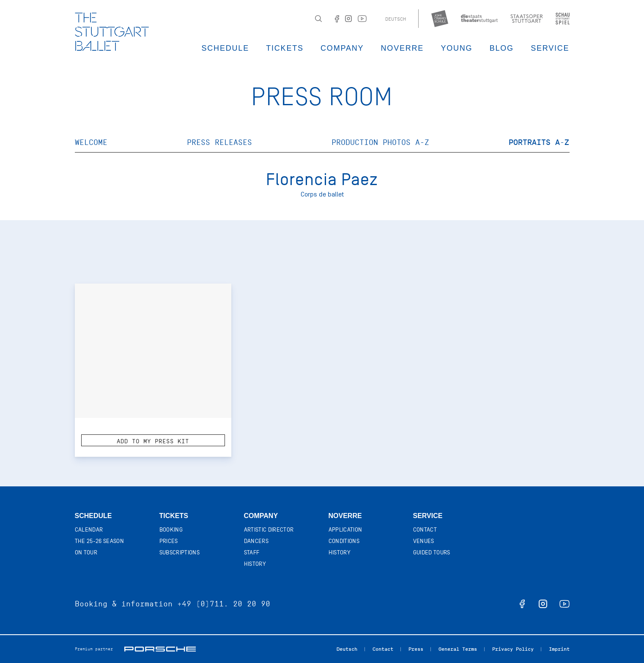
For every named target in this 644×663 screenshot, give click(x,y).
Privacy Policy (513, 649)
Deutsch (396, 19)
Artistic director (269, 530)
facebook (522, 604)
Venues (424, 541)
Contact (425, 530)
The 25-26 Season (100, 541)
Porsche (160, 649)
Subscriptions (180, 552)
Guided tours (432, 552)
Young (456, 48)
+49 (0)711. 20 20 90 (224, 604)
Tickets (285, 48)
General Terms (458, 649)
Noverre (403, 48)
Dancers (256, 541)
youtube (565, 604)
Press (416, 649)
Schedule (225, 48)
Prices (169, 541)
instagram (543, 604)
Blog (502, 48)
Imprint (559, 649)
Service (550, 48)
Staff (252, 552)
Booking (171, 530)
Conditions (344, 541)
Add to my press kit (153, 441)
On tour (86, 552)
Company (342, 48)
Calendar (89, 530)
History (255, 564)
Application (345, 530)
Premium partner (94, 649)
